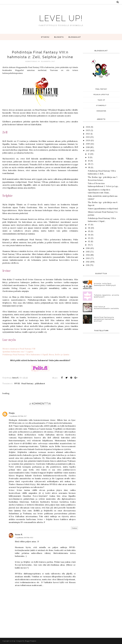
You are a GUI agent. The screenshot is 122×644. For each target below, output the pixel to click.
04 (89, 235)
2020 (88, 140)
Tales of (101, 100)
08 (89, 167)
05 (89, 231)
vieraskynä (101, 111)
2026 (88, 127)
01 (89, 245)
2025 (88, 130)
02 (89, 241)
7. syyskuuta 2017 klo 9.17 (18, 416)
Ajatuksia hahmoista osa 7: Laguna (18, 352)
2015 (88, 252)
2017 (88, 151)
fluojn (12, 413)
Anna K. (19, 534)
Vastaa (74, 528)
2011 (88, 265)
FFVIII (17, 383)
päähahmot (40, 383)
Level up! (61, 17)
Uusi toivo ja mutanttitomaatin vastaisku (106, 308)
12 (89, 154)
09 (89, 164)
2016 (88, 248)
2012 (88, 262)
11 (89, 157)
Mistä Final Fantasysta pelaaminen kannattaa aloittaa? (104, 319)
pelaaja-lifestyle (101, 95)
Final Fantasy (27, 383)
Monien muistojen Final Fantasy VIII (19, 349)
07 (89, 225)
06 (89, 228)
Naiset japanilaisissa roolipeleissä (103, 209)
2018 (88, 147)
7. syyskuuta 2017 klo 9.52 (24, 537)
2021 (88, 137)
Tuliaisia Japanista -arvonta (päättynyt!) (106, 296)
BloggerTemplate (31, 641)
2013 (88, 258)
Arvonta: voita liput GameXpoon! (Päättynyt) (105, 284)
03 (89, 238)
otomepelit (101, 106)
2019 (88, 144)
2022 (88, 134)
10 (89, 161)
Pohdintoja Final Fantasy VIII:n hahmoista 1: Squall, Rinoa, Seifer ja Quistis (36, 355)
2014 (88, 255)
